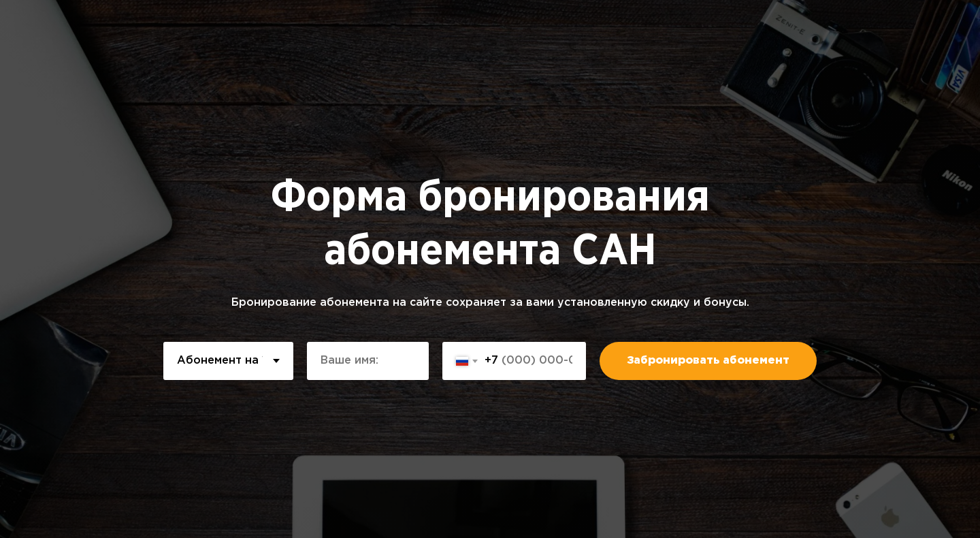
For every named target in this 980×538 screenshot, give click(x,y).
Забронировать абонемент (708, 361)
